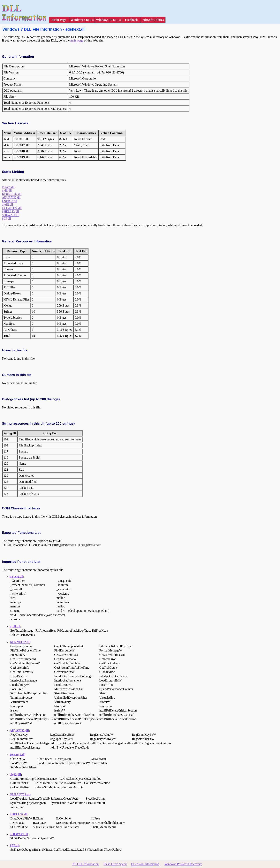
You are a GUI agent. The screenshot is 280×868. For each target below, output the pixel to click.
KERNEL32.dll (12, 194)
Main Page (59, 20)
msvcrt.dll (8, 187)
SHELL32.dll (10, 212)
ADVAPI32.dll (11, 198)
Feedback (131, 20)
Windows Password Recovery (183, 864)
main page (77, 40)
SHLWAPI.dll (11, 215)
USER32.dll (10, 201)
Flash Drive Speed (115, 864)
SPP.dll (6, 219)
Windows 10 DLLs (108, 20)
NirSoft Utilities (153, 20)
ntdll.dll (7, 190)
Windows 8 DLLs (82, 20)
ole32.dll (7, 205)
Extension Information (145, 864)
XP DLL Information (86, 864)
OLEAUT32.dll (12, 208)
